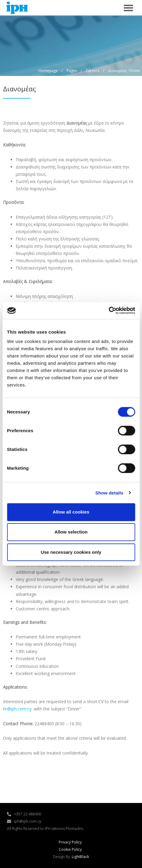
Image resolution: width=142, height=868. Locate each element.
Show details (109, 493)
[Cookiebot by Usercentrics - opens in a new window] (109, 311)
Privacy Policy (70, 842)
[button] (128, 8)
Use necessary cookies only (71, 552)
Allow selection (71, 532)
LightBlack (80, 857)
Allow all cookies (71, 512)
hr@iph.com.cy (17, 709)
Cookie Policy (70, 849)
